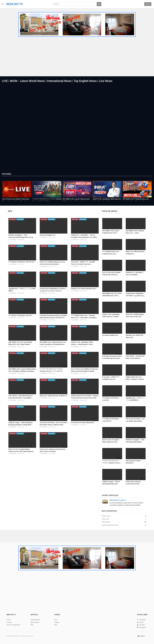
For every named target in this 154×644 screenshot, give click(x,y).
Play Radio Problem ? (118, 500)
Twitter (141, 622)
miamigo (13, 240)
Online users (106, 516)
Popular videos (110, 211)
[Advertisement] (77, 56)
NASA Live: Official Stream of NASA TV (53, 396)
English (142, 636)
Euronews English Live (48, 235)
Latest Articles (110, 495)
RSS (32, 625)
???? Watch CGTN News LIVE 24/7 (20, 315)
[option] (17, 191)
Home (9, 620)
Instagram (143, 627)
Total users (106, 519)
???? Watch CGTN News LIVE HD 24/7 (22, 262)
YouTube (142, 625)
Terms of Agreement (13, 625)
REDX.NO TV (15, 4)
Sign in (148, 4)
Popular (57, 622)
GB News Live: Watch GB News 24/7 (84, 289)
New (10, 211)
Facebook (142, 620)
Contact (9, 622)
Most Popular (35, 622)
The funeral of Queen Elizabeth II (83, 423)
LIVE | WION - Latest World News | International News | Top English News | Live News (57, 81)
